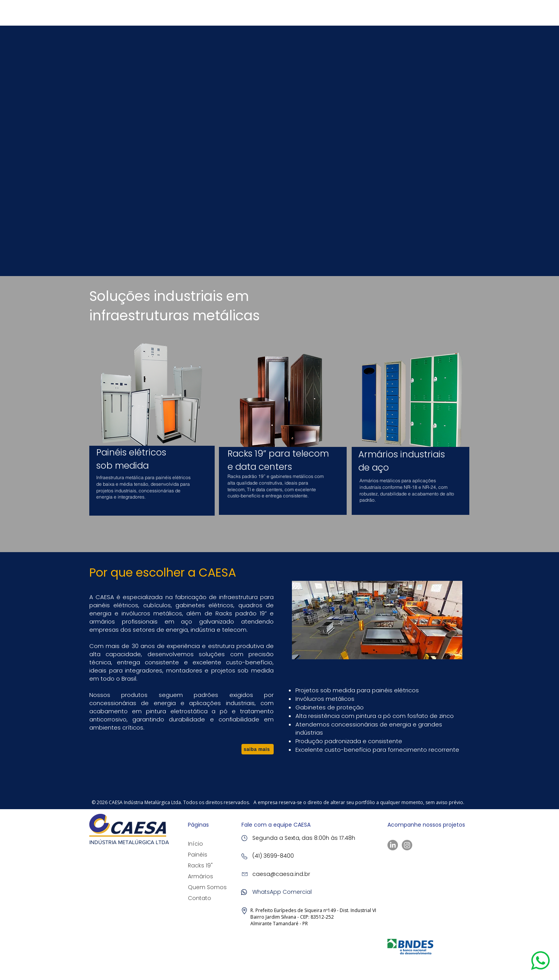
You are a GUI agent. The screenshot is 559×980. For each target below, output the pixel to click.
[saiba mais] (258, 749)
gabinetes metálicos (293, 476)
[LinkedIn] (393, 845)
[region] (152, 425)
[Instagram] (407, 845)
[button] (540, 961)
